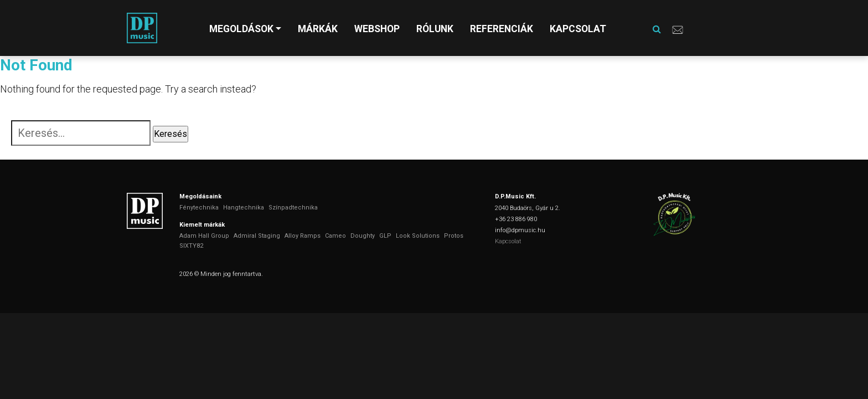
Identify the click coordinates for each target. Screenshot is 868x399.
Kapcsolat (578, 29)
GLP (385, 236)
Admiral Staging (257, 236)
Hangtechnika (244, 208)
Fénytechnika (199, 208)
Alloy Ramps (303, 236)
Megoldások (241, 29)
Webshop (377, 29)
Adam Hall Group (204, 236)
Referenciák (502, 29)
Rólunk (435, 29)
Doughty (363, 236)
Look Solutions (418, 236)
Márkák (318, 29)
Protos (454, 236)
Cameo (335, 236)
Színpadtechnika (293, 208)
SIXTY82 (191, 246)
